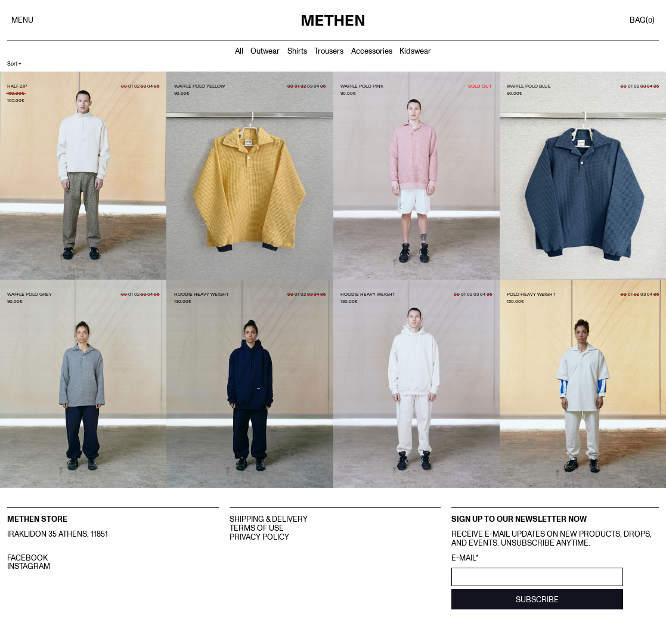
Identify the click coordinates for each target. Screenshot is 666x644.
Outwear (265, 51)
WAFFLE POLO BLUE (529, 86)
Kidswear (415, 51)
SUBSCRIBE (537, 599)
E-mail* (465, 558)
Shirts (297, 51)
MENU (22, 20)
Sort (14, 64)
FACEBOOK (27, 558)
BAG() (642, 20)
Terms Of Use (257, 528)
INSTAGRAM (29, 566)
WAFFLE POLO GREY (30, 294)
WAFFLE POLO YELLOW (199, 86)
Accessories (372, 51)
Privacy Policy (259, 537)
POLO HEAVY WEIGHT (531, 294)
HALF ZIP (17, 86)
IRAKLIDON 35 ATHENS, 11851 (58, 534)
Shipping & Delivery (269, 519)
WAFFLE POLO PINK (362, 86)
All (239, 51)
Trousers (329, 51)
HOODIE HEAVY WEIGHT (202, 294)
